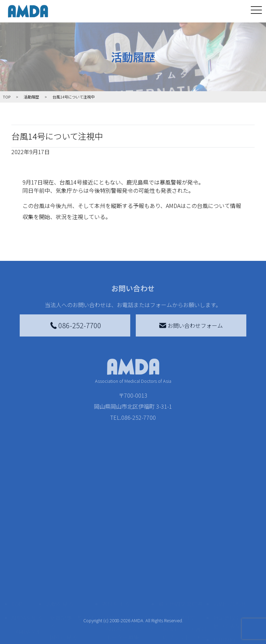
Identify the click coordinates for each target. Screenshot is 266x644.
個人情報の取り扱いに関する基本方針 (232, 578)
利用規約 (224, 556)
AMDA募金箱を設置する (130, 588)
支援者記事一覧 (125, 631)
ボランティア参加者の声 (72, 607)
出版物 (24, 606)
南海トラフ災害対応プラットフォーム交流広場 (184, 553)
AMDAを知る (27, 534)
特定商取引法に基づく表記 (232, 538)
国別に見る (64, 553)
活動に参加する (65, 578)
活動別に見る (66, 565)
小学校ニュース (27, 591)
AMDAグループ (28, 552)
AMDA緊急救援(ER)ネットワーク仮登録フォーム (73, 631)
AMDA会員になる (127, 534)
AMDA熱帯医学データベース (28, 625)
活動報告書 (27, 571)
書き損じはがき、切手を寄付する (128, 569)
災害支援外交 (179, 534)
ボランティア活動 (72, 592)
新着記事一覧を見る (72, 538)
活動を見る (59, 520)
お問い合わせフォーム (191, 325)
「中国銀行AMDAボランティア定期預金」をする (130, 612)
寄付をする (116, 520)
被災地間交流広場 (180, 520)
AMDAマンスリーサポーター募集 (130, 549)
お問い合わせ (230, 520)
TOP (17, 520)
